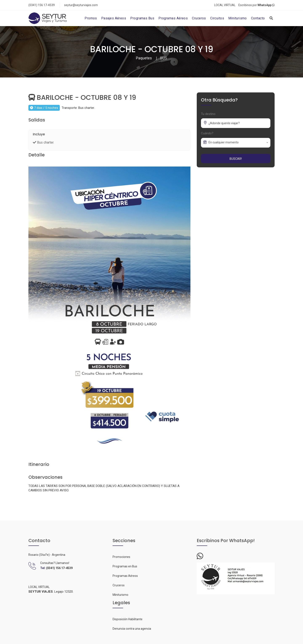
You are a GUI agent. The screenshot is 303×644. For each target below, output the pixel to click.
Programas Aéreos (173, 18)
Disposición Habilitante (128, 619)
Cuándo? (207, 133)
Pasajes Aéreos (114, 18)
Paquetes (144, 58)
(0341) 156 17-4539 (42, 5)
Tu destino (208, 114)
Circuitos (217, 18)
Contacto (258, 18)
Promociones (121, 557)
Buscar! (236, 159)
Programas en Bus (125, 566)
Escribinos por (256, 5)
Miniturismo (238, 18)
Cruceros (199, 18)
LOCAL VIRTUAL (225, 5)
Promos (91, 18)
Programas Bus (142, 18)
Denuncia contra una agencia (132, 629)
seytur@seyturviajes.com (81, 5)
